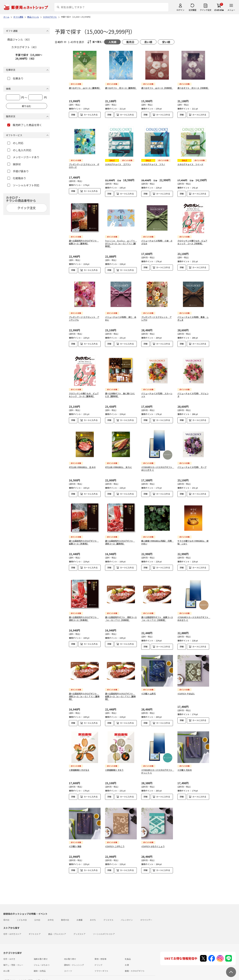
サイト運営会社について (26, 978)
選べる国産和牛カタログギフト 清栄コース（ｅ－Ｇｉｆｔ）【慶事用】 (84, 691)
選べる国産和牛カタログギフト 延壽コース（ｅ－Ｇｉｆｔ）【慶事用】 (120, 691)
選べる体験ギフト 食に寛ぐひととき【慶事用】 (120, 392)
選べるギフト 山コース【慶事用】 (85, 88)
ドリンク (98, 957)
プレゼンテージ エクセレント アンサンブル (84, 316)
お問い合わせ (42, 972)
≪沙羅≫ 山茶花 (148, 688)
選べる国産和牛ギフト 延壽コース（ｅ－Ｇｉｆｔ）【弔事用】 (157, 613)
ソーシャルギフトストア (104, 926)
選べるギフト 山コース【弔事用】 (157, 88)
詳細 (73, 115)
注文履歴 (192, 10)
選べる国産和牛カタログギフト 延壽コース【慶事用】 (84, 239)
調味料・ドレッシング (74, 957)
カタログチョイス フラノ (153, 162)
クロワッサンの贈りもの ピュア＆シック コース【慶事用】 (84, 392)
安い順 (166, 42)
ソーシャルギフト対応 (23, 185)
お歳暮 (80, 912)
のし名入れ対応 (19, 150)
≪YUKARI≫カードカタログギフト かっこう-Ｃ (158, 766)
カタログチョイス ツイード (190, 162)
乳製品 (128, 951)
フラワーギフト (101, 963)
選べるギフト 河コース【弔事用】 (193, 88)
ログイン (180, 10)
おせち (93, 912)
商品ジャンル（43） (19, 39)
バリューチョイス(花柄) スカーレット (157, 392)
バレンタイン (127, 912)
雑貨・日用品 (40, 963)
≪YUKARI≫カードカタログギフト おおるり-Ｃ (194, 613)
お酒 (127, 957)
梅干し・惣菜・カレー (13, 957)
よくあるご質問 (26, 972)
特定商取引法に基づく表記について (56, 978)
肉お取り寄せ (70, 951)
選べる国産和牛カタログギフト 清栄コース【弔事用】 (84, 613)
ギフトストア (35, 926)
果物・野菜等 (100, 951)
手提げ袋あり (18, 171)
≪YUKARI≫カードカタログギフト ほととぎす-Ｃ (158, 466)
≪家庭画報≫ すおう (114, 765)
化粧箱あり (17, 178)
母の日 (6, 912)
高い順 (148, 42)
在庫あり (15, 78)
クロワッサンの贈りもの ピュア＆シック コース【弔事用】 (192, 239)
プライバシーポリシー (85, 978)
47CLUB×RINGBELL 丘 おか (82, 464)
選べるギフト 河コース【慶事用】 (121, 88)
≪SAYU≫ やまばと (186, 688)
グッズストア (80, 926)
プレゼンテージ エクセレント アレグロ (156, 316)
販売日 (130, 42)
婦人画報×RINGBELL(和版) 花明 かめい (157, 540)
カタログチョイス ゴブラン (118, 162)
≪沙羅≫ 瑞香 (75, 841)
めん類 (6, 963)
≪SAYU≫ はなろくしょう (153, 841)
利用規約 (7, 978)
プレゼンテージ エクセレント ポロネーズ (84, 163)
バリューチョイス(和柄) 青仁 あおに (121, 316)
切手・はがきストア (12, 926)
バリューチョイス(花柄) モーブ (192, 464)
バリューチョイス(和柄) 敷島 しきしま (193, 316)
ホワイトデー (146, 912)
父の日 (37, 912)
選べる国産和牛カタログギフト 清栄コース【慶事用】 (120, 540)
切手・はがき (9, 951)
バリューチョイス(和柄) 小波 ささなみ (157, 239)
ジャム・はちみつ (42, 957)
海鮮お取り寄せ (41, 951)
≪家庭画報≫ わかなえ (79, 765)
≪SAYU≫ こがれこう (115, 841)
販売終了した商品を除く (25, 125)
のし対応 (15, 143)
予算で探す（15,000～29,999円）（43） (29, 57)
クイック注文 (206, 10)
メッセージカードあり (23, 157)
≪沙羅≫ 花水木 (185, 765)
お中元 (51, 912)
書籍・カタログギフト (135, 963)
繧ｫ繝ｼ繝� (219, 10)
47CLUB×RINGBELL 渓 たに (119, 464)
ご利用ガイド (9, 972)
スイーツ (68, 963)
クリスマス (108, 912)
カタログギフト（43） (25, 47)
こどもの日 (22, 912)
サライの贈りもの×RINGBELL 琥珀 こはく (193, 540)
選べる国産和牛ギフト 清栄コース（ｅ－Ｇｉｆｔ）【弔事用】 (121, 613)
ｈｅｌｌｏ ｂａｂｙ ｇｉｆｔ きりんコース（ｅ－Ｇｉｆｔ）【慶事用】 (121, 241)
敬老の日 (65, 912)
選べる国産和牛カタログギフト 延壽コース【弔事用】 (84, 540)
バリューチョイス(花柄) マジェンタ (193, 392)
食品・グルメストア (57, 926)
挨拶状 (14, 164)
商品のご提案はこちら (108, 978)
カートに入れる (91, 115)
